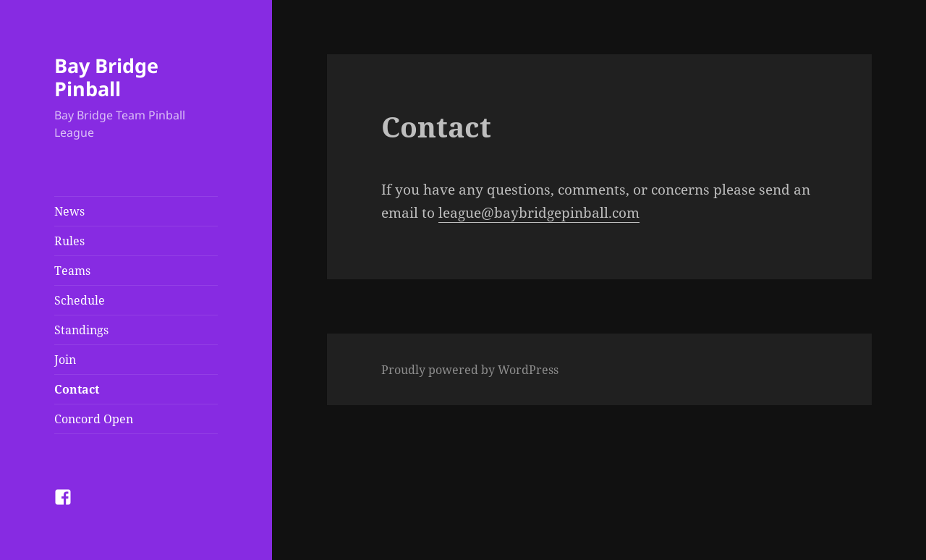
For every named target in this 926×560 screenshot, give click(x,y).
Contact (77, 389)
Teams (72, 271)
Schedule (80, 300)
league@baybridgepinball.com (539, 213)
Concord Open (94, 419)
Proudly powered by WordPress (470, 370)
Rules (69, 241)
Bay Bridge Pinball (106, 77)
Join (65, 360)
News (69, 211)
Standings (81, 330)
